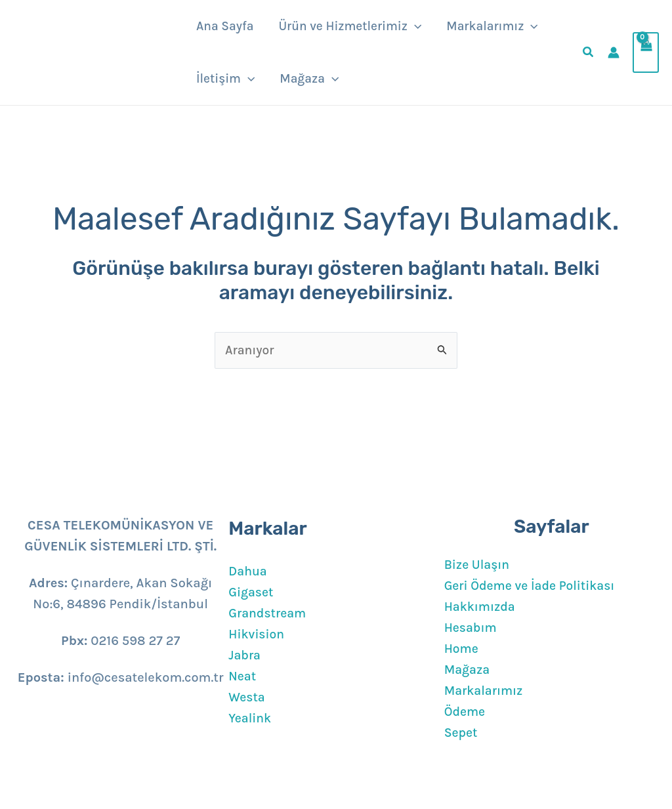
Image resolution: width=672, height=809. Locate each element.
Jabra (245, 655)
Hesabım (472, 628)
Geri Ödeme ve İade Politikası (533, 586)
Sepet (462, 733)
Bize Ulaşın (478, 565)
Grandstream (268, 613)
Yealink (250, 718)
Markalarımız (485, 691)
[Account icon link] (614, 52)
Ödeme (466, 712)
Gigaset (252, 592)
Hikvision (257, 634)
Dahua (248, 571)
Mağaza (468, 670)
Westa (247, 697)
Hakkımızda (481, 607)
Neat (242, 676)
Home (462, 649)
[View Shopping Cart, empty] (646, 52)
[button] (414, 26)
